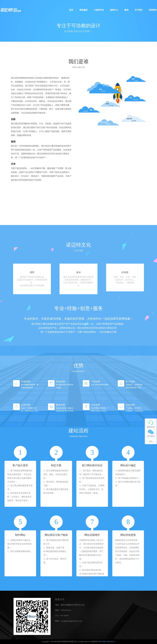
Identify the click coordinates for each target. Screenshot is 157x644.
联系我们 (153, 10)
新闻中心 (114, 10)
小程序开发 (99, 10)
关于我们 (139, 10)
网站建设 (84, 10)
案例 (126, 10)
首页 (71, 10)
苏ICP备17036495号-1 (107, 642)
